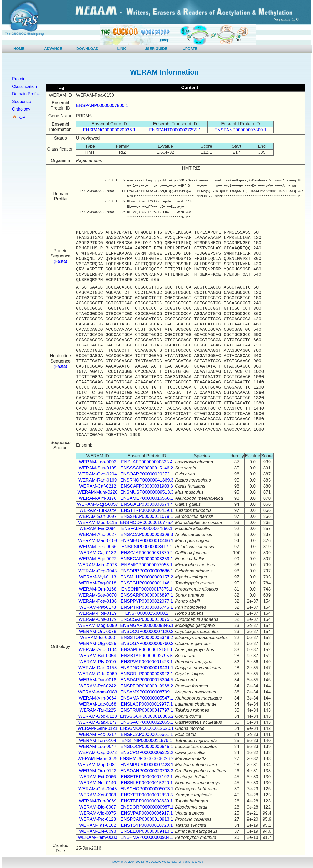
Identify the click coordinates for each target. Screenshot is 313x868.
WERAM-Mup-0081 (98, 765)
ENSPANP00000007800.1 (102, 105)
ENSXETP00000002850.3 (147, 795)
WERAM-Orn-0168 (98, 589)
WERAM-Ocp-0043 (98, 571)
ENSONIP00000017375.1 (147, 589)
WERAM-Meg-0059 (98, 625)
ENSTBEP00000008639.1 (147, 801)
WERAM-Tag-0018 (98, 583)
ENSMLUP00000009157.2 (147, 577)
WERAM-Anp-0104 (98, 650)
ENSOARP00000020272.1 (147, 474)
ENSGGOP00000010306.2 (147, 716)
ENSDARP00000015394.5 (147, 680)
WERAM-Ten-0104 (98, 740)
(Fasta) (60, 261)
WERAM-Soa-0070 (98, 595)
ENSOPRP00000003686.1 (147, 571)
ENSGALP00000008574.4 (147, 504)
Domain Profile (26, 94)
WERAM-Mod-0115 (98, 522)
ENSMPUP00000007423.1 (147, 765)
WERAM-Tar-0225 (98, 710)
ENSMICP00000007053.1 (147, 565)
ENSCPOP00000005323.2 (147, 753)
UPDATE (190, 49)
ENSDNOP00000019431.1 (147, 668)
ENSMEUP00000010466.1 (147, 541)
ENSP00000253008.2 (147, 613)
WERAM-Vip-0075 (98, 813)
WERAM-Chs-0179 (98, 619)
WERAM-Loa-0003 (98, 462)
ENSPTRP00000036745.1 (147, 607)
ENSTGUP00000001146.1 (147, 583)
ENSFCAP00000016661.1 (147, 734)
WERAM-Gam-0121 (98, 728)
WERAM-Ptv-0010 (98, 662)
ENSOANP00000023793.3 (147, 771)
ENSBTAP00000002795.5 (147, 656)
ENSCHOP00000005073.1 (147, 789)
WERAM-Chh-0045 (98, 789)
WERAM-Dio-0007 (98, 807)
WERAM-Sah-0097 (98, 516)
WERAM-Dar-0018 (98, 680)
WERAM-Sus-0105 (98, 468)
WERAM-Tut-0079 (98, 510)
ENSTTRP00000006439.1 (147, 510)
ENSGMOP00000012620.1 (147, 728)
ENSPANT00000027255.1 (175, 130)
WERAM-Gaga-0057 (98, 504)
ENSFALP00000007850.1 (147, 529)
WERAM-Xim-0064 (98, 698)
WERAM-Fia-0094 (98, 529)
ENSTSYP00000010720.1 (147, 825)
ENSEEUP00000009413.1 (147, 831)
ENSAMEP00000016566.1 (147, 498)
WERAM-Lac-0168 (98, 704)
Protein (19, 79)
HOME (19, 49)
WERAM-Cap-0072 (98, 753)
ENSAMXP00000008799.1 (147, 692)
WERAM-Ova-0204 (98, 474)
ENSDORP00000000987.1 (147, 807)
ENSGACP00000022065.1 (147, 722)
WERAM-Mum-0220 (98, 492)
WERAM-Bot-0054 (98, 656)
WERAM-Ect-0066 (98, 777)
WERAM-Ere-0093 (98, 831)
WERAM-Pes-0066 (98, 547)
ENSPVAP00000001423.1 (147, 662)
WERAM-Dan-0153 (98, 668)
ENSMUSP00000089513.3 (147, 492)
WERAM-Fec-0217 (98, 734)
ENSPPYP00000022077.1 (147, 601)
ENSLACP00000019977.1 (147, 704)
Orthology (21, 109)
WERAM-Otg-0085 (98, 644)
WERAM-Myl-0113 (98, 577)
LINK (122, 49)
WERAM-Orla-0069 (97, 674)
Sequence (22, 101)
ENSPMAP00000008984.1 (147, 837)
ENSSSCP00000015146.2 (147, 468)
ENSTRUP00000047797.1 (147, 710)
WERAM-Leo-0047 (98, 747)
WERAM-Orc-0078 (98, 631)
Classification (24, 86)
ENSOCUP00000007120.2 (147, 631)
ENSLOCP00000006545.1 (147, 747)
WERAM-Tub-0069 (98, 801)
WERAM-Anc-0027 (98, 535)
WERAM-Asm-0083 (97, 692)
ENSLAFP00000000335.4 (147, 462)
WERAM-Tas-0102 (98, 825)
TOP (21, 118)
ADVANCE (53, 49)
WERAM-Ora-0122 (98, 771)
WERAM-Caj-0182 (98, 553)
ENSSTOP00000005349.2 (147, 638)
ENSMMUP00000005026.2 (147, 759)
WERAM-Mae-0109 (98, 541)
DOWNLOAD (87, 49)
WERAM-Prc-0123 (98, 819)
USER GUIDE (156, 49)
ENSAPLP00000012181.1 (147, 650)
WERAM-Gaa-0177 (97, 722)
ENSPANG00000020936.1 (109, 130)
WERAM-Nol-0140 (98, 783)
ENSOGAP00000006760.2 (147, 644)
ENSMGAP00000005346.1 (147, 625)
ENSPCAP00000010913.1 (147, 819)
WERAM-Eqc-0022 (98, 559)
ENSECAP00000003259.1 (147, 559)
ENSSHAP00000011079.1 (147, 516)
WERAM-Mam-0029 (98, 759)
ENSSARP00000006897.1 (147, 595)
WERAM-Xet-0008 (98, 795)
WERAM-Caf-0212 (98, 486)
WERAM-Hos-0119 (98, 613)
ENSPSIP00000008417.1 (147, 547)
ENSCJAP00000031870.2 (147, 553)
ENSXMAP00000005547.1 (147, 698)
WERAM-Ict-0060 (98, 638)
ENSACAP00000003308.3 (147, 535)
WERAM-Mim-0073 (97, 565)
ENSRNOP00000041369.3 (147, 480)
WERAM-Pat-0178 (98, 607)
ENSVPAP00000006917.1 (147, 813)
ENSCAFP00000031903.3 (147, 486)
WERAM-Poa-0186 (98, 601)
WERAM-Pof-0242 (98, 686)
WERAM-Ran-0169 (98, 480)
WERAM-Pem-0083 (98, 837)
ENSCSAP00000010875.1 (147, 619)
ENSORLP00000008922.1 (147, 674)
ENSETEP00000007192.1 (147, 777)
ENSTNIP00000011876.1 (147, 740)
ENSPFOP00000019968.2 (147, 686)
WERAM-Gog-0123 (97, 716)
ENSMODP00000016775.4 (147, 522)
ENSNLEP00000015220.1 (147, 783)
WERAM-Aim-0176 (98, 498)
